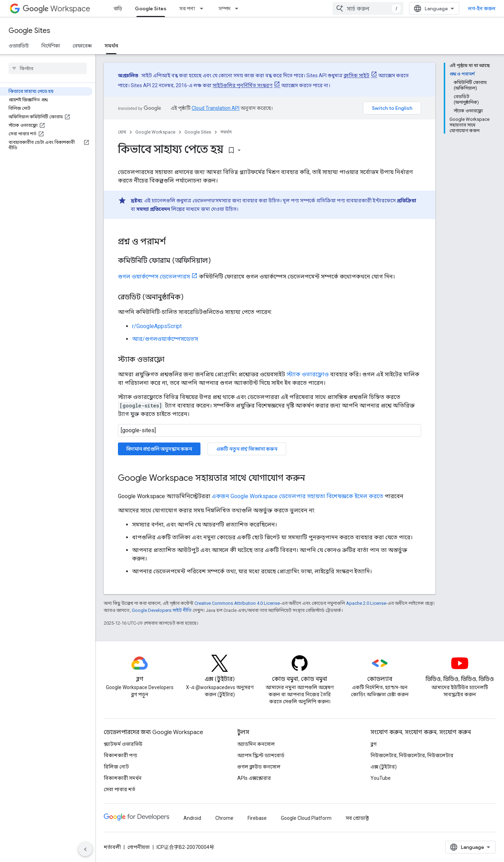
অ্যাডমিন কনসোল (256, 744)
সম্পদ (224, 9)
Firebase (257, 818)
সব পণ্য (187, 9)
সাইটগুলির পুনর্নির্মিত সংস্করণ (242, 85)
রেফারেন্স (82, 46)
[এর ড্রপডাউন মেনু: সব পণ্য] (204, 9)
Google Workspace (155, 132)
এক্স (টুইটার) (384, 767)
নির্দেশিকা (51, 46)
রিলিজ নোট (116, 767)
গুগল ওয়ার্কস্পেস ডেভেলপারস (154, 277)
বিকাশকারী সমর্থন (123, 778)
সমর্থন (226, 132)
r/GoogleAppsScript (157, 326)
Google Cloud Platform (306, 818)
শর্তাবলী (112, 847)
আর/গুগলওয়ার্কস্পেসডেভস (165, 339)
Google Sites (29, 31)
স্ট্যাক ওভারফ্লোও (308, 374)
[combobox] (368, 9)
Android (192, 818)
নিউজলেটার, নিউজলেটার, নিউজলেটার (412, 755)
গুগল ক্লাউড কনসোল (259, 767)
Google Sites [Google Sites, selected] (151, 9)
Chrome (224, 818)
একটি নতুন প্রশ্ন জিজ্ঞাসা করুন (247, 449)
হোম (122, 132)
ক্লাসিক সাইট (356, 75)
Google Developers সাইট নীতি (162, 610)
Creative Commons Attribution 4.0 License (237, 603)
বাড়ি (118, 9)
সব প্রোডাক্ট (357, 818)
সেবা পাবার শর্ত (120, 789)
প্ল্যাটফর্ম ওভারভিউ (123, 744)
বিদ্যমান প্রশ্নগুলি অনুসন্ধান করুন (159, 449)
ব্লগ (373, 744)
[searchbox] (48, 68)
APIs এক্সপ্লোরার (254, 778)
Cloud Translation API (216, 108)
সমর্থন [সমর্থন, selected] (111, 46)
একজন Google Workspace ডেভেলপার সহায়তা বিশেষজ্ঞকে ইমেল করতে (298, 496)
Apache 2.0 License (366, 603)
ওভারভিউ (19, 46)
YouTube (381, 778)
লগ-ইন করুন (482, 9)
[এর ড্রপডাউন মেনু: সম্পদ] (239, 9)
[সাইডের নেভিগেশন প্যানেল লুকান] (85, 849)
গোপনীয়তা (139, 847)
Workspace (56, 9)
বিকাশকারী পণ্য (120, 755)
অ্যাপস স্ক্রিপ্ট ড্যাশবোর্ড (261, 755)
